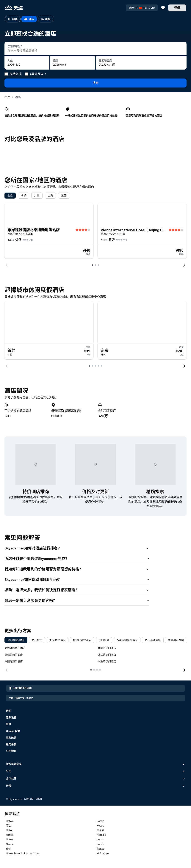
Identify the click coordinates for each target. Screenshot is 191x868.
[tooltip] (13, 74)
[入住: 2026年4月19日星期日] (27, 63)
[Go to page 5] (101, 366)
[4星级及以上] (26, 74)
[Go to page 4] (98, 366)
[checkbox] (10, 196)
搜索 (95, 83)
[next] (184, 265)
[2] (94, 670)
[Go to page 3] (98, 265)
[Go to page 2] (95, 265)
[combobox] (95, 49)
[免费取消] (6, 74)
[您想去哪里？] (95, 49)
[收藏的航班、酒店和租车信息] (163, 8)
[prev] (7, 265)
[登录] (177, 8)
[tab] (13, 19)
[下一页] (184, 670)
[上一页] (7, 670)
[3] (97, 670)
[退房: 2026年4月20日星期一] (73, 63)
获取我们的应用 (20, 689)
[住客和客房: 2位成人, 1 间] (141, 63)
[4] (100, 670)
